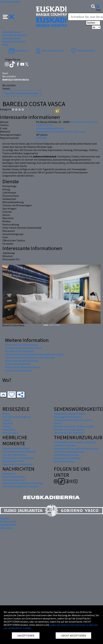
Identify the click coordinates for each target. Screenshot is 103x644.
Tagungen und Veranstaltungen (22, 93)
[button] (8, 16)
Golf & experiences (64, 461)
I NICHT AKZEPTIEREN (73, 636)
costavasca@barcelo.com (50, 128)
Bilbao (6, 414)
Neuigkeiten (9, 474)
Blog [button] (5, 45)
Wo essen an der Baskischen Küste (24, 348)
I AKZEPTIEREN (26, 636)
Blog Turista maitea (13, 477)
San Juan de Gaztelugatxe (16, 417)
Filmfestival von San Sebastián (19, 451)
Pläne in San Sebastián (17, 364)
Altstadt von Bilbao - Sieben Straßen (74, 426)
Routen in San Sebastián (18, 370)
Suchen (93, 23)
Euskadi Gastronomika (66, 455)
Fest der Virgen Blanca (15, 455)
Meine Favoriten (83, 50)
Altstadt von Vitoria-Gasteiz (69, 430)
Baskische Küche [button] (11, 38)
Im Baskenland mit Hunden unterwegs (75, 442)
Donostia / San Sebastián (84, 122)
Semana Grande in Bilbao (16, 448)
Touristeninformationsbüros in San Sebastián (30, 358)
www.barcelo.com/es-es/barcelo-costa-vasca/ (61, 131)
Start (5, 73)
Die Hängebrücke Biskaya (68, 417)
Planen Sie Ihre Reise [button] (14, 42)
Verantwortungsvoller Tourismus (21, 486)
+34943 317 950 (44, 125)
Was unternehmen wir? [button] (15, 35)
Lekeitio (7, 420)
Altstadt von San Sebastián (69, 433)
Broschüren (18, 50)
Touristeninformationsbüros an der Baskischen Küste (34, 354)
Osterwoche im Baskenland (17, 464)
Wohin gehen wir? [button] (12, 32)
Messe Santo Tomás (13, 461)
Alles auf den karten (49, 50)
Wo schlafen (9, 76)
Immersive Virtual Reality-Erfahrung (22, 483)
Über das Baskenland (14, 480)
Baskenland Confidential (67, 458)
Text (98, 10)
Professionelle (8, 521)
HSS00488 (41, 138)
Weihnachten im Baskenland (18, 458)
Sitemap (5, 518)
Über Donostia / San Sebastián (22, 345)
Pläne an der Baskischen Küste (22, 361)
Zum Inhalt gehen (10, 2)
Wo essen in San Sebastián (19, 351)
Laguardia (8, 423)
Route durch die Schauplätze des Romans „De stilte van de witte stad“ (76, 450)
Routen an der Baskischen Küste (22, 367)
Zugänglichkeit (8, 525)
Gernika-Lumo (10, 433)
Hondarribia (9, 430)
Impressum (6, 528)
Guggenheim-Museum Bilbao (70, 414)
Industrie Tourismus (65, 445)
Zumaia (6, 426)
